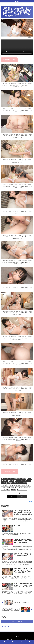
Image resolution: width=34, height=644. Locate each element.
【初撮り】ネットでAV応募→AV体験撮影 (17, 479)
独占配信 (14, 483)
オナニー (29, 479)
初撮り (4, 483)
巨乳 (8, 483)
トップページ (9, 639)
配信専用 (24, 483)
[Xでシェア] (12, 496)
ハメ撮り (11, 481)
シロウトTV (5, 481)
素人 (19, 483)
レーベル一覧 (25, 639)
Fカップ (4, 479)
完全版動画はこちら (9, 60)
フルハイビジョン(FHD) (21, 481)
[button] (22, 496)
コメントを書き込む (17, 622)
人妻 (29, 481)
